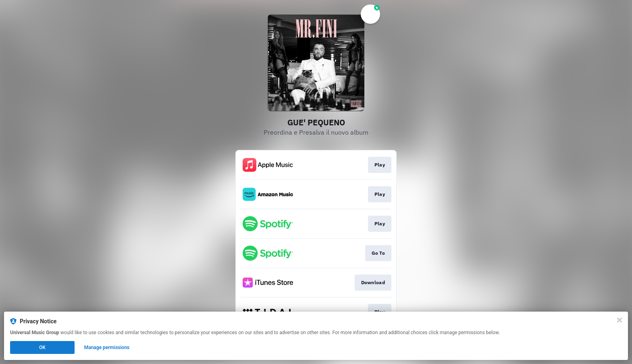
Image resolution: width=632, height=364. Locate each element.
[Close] (620, 320)
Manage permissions (107, 347)
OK (42, 347)
